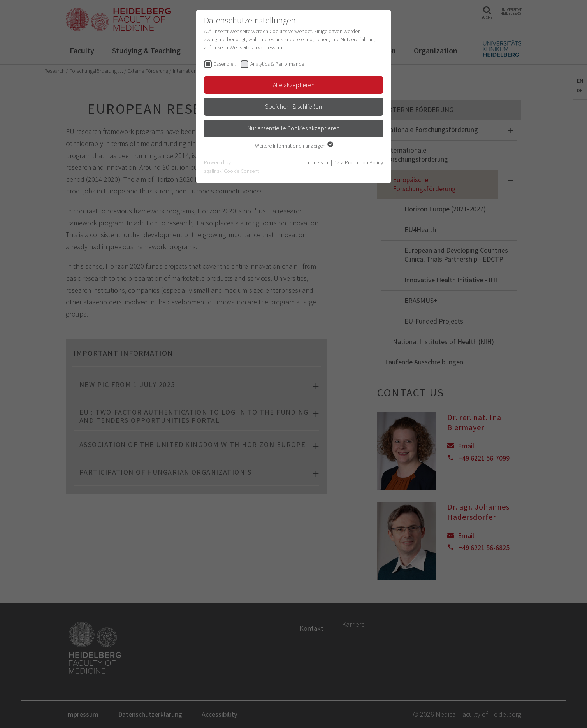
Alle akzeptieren (294, 85)
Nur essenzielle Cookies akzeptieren (293, 128)
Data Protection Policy (358, 162)
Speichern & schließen (293, 106)
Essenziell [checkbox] (225, 64)
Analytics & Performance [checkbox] (277, 64)
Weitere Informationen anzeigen (294, 146)
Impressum (317, 162)
